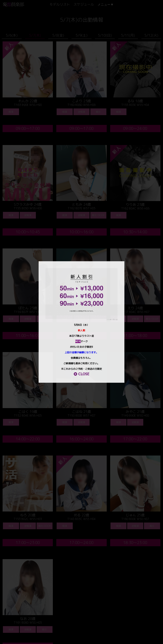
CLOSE (81, 374)
